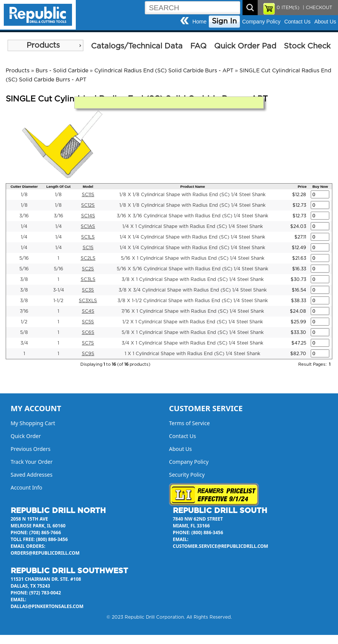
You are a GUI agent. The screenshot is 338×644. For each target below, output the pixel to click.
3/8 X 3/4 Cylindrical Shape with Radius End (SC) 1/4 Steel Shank (193, 290)
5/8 (24, 332)
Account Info (27, 487)
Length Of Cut (58, 186)
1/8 (24, 195)
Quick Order (26, 436)
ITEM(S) (288, 8)
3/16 (24, 216)
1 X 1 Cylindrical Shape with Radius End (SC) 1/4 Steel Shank (192, 354)
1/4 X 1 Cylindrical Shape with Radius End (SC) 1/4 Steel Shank (193, 226)
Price (302, 186)
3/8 (24, 279)
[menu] (45, 45)
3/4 (24, 343)
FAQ (198, 46)
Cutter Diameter (24, 186)
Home (200, 22)
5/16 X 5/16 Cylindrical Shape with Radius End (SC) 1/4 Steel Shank (192, 269)
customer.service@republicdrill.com (221, 546)
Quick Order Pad (245, 46)
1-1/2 (58, 301)
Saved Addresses (31, 475)
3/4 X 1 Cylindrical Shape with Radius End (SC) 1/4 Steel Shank (192, 343)
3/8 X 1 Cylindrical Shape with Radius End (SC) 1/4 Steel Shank (193, 279)
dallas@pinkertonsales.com (47, 606)
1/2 (24, 322)
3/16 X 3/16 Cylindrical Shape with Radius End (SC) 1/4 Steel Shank (192, 216)
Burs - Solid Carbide (62, 71)
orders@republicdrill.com (45, 553)
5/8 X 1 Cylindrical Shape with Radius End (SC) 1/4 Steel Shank (193, 332)
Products (43, 45)
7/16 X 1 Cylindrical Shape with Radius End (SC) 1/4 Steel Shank (193, 311)
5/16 (24, 258)
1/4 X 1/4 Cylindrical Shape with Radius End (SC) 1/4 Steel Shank (192, 237)
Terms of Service (189, 423)
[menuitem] (45, 45)
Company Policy (261, 22)
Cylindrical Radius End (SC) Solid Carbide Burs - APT (164, 71)
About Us (325, 22)
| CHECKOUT (317, 8)
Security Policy (187, 475)
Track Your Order (32, 462)
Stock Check (307, 46)
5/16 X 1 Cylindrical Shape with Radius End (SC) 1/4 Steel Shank (193, 258)
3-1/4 (59, 290)
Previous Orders (31, 449)
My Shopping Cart (33, 423)
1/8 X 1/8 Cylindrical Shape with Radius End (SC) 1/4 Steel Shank (192, 195)
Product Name (193, 186)
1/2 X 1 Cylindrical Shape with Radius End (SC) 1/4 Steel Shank (193, 322)
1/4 (24, 226)
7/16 (24, 311)
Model (88, 186)
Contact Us (297, 22)
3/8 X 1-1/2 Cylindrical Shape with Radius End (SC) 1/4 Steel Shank (193, 301)
